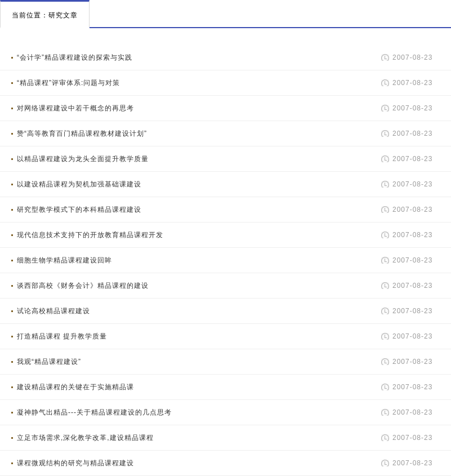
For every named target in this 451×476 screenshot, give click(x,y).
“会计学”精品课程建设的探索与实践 (75, 57)
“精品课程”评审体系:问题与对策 (68, 83)
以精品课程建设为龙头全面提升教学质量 (83, 159)
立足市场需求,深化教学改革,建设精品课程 (85, 438)
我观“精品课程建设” (49, 362)
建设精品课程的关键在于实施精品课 (75, 387)
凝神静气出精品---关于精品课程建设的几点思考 (94, 412)
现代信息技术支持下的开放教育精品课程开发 (90, 235)
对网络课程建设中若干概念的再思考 (75, 108)
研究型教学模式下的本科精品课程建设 (79, 210)
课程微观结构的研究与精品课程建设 (75, 463)
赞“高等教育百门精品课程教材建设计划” (82, 134)
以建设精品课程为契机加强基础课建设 (79, 184)
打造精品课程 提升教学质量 (62, 336)
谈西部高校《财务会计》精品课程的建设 (83, 286)
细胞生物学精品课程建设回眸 (64, 260)
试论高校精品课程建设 (53, 311)
